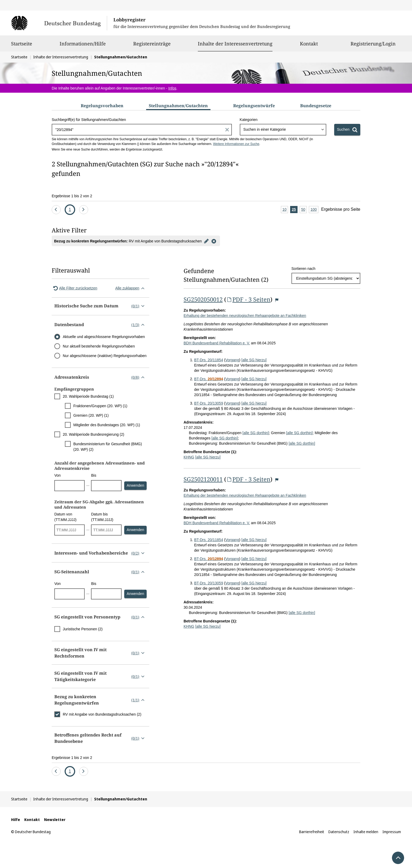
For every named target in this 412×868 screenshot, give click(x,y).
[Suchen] (347, 130)
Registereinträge (152, 46)
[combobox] (283, 130)
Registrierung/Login (373, 46)
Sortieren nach (303, 269)
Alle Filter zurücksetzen (75, 288)
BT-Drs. (209, 379)
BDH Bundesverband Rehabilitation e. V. (217, 343)
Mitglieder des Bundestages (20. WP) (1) (107, 425)
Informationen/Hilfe (83, 46)
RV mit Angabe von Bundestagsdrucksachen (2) (102, 714)
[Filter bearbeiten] (207, 241)
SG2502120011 (203, 479)
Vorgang (232, 360)
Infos (172, 88)
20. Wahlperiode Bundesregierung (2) (94, 434)
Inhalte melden (366, 832)
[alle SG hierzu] (254, 360)
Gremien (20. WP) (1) (91, 415)
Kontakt (309, 46)
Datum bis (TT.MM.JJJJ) (102, 517)
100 (314, 210)
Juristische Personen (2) (83, 629)
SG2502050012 (203, 299)
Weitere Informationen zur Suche (236, 144)
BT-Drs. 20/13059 (209, 403)
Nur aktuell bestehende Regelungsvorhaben (99, 346)
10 (285, 210)
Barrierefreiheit (312, 832)
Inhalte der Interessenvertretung (235, 44)
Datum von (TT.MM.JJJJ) (65, 517)
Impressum (392, 832)
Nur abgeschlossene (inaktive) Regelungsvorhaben (105, 356)
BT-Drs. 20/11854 (209, 360)
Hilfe (16, 820)
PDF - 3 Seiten (248, 299)
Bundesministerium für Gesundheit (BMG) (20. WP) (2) (108, 447)
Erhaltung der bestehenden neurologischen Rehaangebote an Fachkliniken (245, 316)
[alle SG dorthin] (256, 433)
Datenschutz (339, 832)
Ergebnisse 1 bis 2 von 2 (72, 196)
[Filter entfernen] (214, 241)
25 (295, 210)
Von (58, 475)
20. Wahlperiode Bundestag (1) (88, 396)
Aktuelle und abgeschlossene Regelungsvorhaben (104, 337)
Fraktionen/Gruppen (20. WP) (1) (100, 406)
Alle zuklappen (131, 288)
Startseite (22, 46)
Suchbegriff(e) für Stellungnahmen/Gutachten (89, 120)
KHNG (189, 457)
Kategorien (249, 120)
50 (304, 210)
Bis (94, 475)
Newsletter (55, 820)
